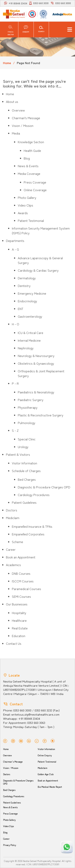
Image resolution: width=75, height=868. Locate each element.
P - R (15, 383)
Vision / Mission (23, 125)
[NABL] (43, 14)
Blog (27, 158)
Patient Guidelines (24, 502)
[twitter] (37, 741)
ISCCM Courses (23, 581)
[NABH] (32, 14)
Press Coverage (35, 182)
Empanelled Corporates (28, 534)
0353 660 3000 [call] (63, 3)
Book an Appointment (48, 780)
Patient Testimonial (31, 220)
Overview (18, 110)
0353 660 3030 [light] (41, 3)
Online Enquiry (45, 755)
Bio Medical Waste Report (50, 787)
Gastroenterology (30, 316)
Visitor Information (24, 463)
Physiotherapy (28, 407)
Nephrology (26, 348)
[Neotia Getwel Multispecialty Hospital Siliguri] (14, 14)
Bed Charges (27, 479)
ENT (21, 309)
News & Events (28, 166)
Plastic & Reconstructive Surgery (41, 415)
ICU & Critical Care (30, 333)
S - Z (15, 430)
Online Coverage (35, 190)
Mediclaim (43, 768)
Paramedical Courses (26, 589)
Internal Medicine (29, 340)
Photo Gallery (27, 197)
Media (16, 133)
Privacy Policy (10, 845)
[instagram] (13, 740)
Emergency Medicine (32, 293)
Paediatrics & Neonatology (36, 392)
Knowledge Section (31, 142)
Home (7, 63)
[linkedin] (29, 740)
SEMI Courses (21, 596)
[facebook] (5, 740)
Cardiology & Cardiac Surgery (38, 270)
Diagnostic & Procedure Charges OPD (44, 487)
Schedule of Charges (26, 471)
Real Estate (20, 628)
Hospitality (19, 613)
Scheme (17, 542)
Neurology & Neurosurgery (36, 356)
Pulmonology (27, 423)
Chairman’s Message (26, 118)
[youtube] (21, 740)
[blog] (53, 740)
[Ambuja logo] (62, 14)
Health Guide (32, 150)
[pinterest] (45, 740)
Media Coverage (29, 173)
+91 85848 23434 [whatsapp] (18, 3)
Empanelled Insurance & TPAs (32, 526)
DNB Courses (21, 573)
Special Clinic (27, 439)
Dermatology (27, 278)
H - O (15, 324)
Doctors (7, 774)
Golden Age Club (46, 774)
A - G (15, 249)
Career (6, 839)
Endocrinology (27, 301)
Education (19, 636)
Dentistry (24, 286)
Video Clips (25, 205)
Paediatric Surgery (31, 400)
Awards (23, 213)
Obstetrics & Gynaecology (36, 363)
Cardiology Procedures (34, 495)
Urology (23, 447)
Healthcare (19, 620)
